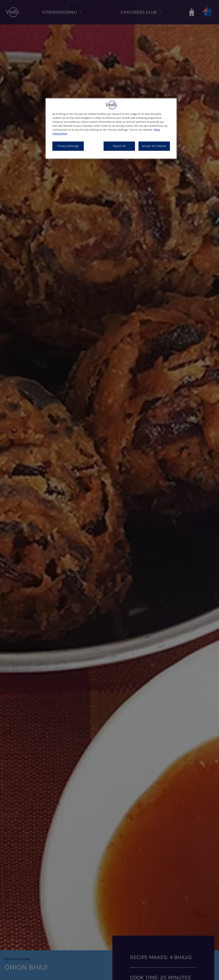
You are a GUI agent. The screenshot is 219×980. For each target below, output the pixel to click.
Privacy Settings (68, 146)
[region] (111, 128)
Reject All (120, 146)
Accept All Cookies (154, 146)
